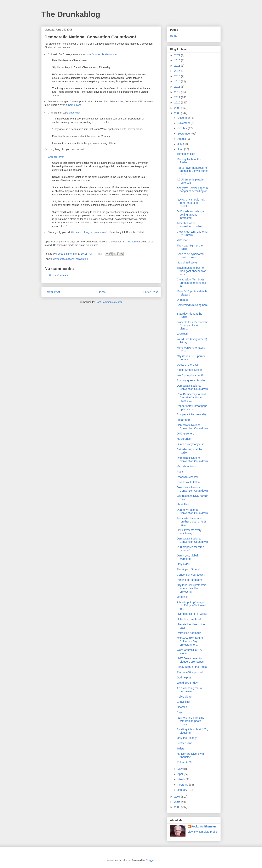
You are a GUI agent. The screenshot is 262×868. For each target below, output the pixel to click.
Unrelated (183, 300)
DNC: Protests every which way (189, 532)
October (183, 128)
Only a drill (183, 564)
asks (121, 101)
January (183, 790)
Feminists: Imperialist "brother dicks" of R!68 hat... (192, 522)
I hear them (184, 420)
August (182, 139)
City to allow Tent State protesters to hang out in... (191, 283)
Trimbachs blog (186, 154)
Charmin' (182, 707)
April (180, 774)
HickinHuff (183, 504)
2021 (178, 55)
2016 (178, 71)
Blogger (150, 860)
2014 (178, 81)
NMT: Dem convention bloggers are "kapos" (191, 660)
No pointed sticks (187, 263)
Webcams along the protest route (90, 232)
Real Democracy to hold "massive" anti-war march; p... (191, 397)
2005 (178, 807)
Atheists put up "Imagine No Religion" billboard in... (191, 605)
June (181, 149)
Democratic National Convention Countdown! (193, 387)
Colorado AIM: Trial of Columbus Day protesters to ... (190, 641)
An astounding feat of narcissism (190, 690)
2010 (178, 102)
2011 (178, 97)
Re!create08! (185, 762)
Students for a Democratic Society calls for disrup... (192, 325)
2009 (178, 108)
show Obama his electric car (101, 54)
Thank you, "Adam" (188, 569)
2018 (178, 66)
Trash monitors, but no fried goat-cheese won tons (192, 271)
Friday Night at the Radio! (192, 667)
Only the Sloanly (187, 738)
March (182, 779)
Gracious (182, 334)
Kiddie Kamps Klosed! (190, 370)
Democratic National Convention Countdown (192, 540)
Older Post (151, 292)
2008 (178, 113)
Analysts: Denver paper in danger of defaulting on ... (192, 191)
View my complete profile (203, 832)
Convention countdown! (191, 575)
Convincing (183, 702)
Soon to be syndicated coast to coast (190, 256)
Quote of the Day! (187, 365)
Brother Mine (185, 743)
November (184, 123)
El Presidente (130, 242)
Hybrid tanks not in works (192, 614)
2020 (178, 60)
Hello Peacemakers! (189, 619)
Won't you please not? (190, 375)
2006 (178, 802)
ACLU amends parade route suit (190, 181)
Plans (180, 472)
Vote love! (183, 240)
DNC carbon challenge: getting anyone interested (191, 215)
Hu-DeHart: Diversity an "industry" (191, 755)
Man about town (186, 466)
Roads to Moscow (188, 477)
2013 (178, 87)
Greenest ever (56, 157)
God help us (184, 677)
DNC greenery (185, 434)
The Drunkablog (71, 14)
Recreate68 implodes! (190, 672)
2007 (178, 797)
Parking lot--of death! (189, 580)
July (180, 144)
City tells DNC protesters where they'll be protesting (192, 588)
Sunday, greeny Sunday (191, 380)
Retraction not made (189, 633)
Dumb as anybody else (191, 444)
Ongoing (182, 597)
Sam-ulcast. (75, 105)
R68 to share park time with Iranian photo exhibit (191, 721)
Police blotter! (185, 697)
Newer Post (52, 292)
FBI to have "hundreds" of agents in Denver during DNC (193, 171)
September (184, 134)
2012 (178, 92)
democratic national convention (71, 259)
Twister (181, 749)
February (183, 785)
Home (102, 292)
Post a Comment (59, 275)
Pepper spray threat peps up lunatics (192, 408)
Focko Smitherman (204, 827)
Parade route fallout (189, 482)
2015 (178, 76)
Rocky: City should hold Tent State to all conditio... (191, 203)
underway (74, 113)
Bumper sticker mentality (192, 414)
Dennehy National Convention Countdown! (193, 511)
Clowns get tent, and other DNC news (193, 233)
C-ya (180, 712)
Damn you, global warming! (187, 557)
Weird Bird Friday (187, 683)
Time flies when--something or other (190, 225)
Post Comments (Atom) (109, 302)
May (180, 769)
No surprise (184, 439)
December (184, 118)
